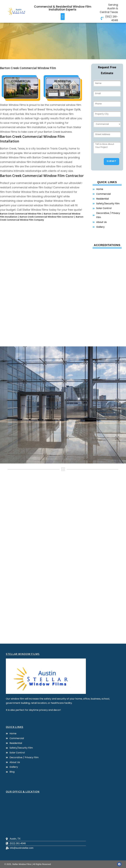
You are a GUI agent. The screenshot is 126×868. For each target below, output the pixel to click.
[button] (63, 17)
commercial (21, 81)
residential (63, 81)
